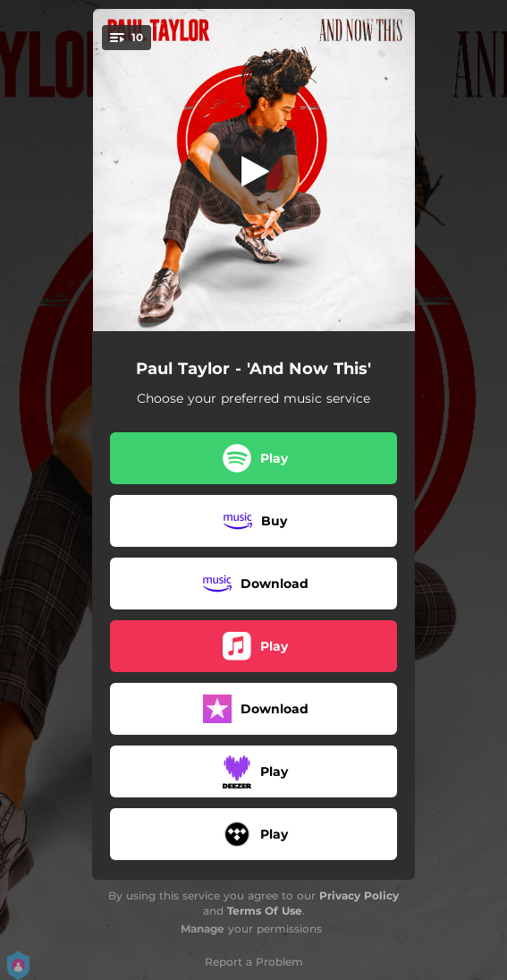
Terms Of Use (265, 911)
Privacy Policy (359, 895)
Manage (203, 929)
